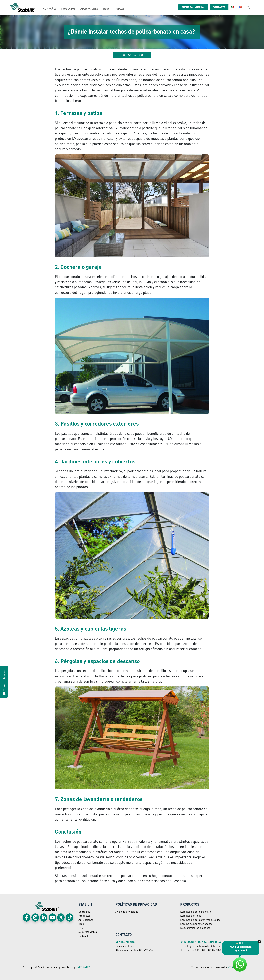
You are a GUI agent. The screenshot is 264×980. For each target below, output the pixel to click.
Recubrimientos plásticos (195, 928)
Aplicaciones (89, 9)
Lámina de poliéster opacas (196, 924)
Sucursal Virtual (88, 932)
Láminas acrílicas (191, 916)
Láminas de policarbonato (196, 912)
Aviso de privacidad (127, 912)
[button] (248, 7)
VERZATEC (84, 967)
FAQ (81, 928)
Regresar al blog (132, 55)
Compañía (50, 9)
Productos (68, 9)
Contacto (217, 7)
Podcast (120, 9)
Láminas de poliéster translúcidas (200, 920)
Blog (106, 9)
